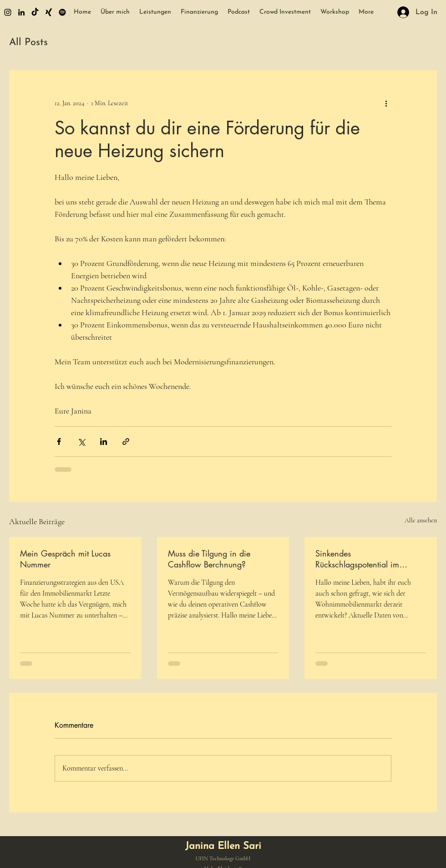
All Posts (28, 43)
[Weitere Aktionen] (386, 103)
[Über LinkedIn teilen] (104, 442)
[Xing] (49, 12)
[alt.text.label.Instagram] (8, 12)
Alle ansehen (421, 520)
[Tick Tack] (35, 12)
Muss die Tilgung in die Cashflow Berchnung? (209, 559)
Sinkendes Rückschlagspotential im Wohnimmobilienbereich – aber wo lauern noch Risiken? (368, 559)
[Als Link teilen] (126, 442)
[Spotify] (62, 12)
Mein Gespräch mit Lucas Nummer (65, 559)
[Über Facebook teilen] (59, 442)
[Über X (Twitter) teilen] (81, 442)
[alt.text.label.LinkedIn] (21, 12)
